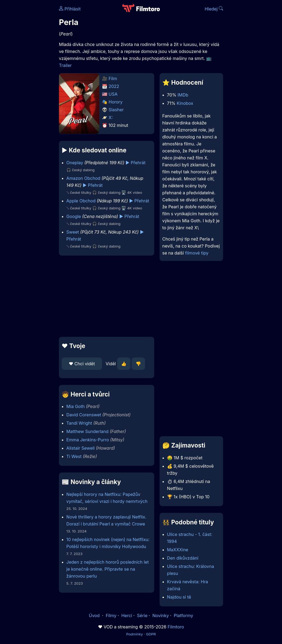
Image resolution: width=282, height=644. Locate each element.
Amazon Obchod (83, 178)
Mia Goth (76, 406)
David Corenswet (84, 415)
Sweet (73, 232)
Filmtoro (176, 627)
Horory (116, 102)
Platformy (184, 616)
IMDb (183, 95)
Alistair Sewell (81, 448)
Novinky (161, 616)
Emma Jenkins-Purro (88, 440)
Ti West (74, 456)
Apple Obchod (81, 201)
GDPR (151, 634)
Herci (127, 616)
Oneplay (75, 163)
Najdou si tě (179, 597)
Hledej (214, 9)
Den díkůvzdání (183, 558)
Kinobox (185, 103)
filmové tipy (197, 253)
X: (111, 117)
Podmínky (135, 634)
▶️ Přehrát (136, 163)
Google (74, 216)
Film (113, 78)
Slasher (116, 110)
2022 (114, 86)
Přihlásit (70, 9)
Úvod (95, 616)
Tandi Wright (79, 423)
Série (142, 616)
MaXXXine (178, 550)
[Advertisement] (105, 296)
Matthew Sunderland (88, 431)
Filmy (111, 616)
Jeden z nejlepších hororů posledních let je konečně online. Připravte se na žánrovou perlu (108, 569)
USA (113, 94)
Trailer (65, 65)
